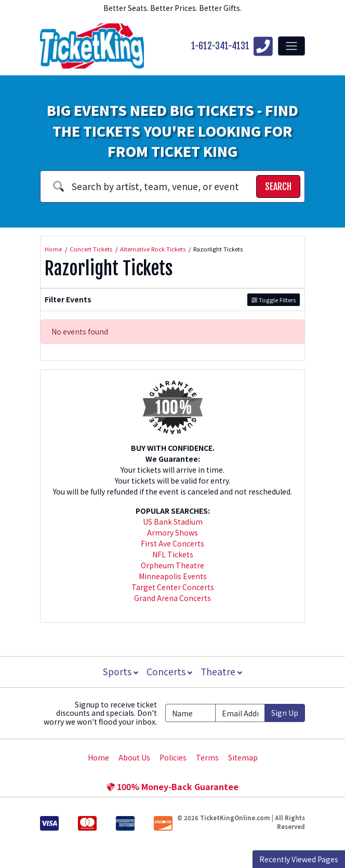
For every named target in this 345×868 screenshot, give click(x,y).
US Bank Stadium (173, 522)
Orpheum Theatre (172, 565)
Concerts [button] (169, 671)
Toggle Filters (274, 300)
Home (98, 757)
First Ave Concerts (172, 543)
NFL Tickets (173, 554)
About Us (134, 757)
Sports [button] (120, 671)
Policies (173, 757)
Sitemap (243, 757)
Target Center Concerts (173, 587)
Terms (207, 757)
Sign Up (285, 713)
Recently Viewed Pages (299, 859)
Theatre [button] (222, 671)
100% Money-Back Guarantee (172, 786)
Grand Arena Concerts (172, 598)
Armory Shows (172, 532)
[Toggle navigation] (291, 46)
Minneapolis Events (173, 576)
